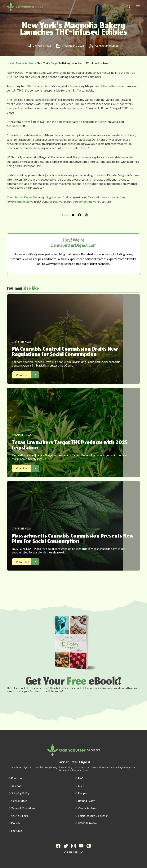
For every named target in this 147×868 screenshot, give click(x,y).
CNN (28, 86)
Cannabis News (25, 63)
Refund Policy (86, 801)
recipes (53, 201)
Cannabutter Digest (20, 197)
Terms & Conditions (23, 808)
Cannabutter (19, 801)
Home (10, 63)
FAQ (81, 778)
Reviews (16, 786)
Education (17, 778)
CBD (81, 786)
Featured (17, 831)
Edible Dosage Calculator (93, 816)
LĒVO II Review (88, 823)
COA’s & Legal (20, 816)
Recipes (83, 793)
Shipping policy (20, 793)
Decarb (16, 823)
